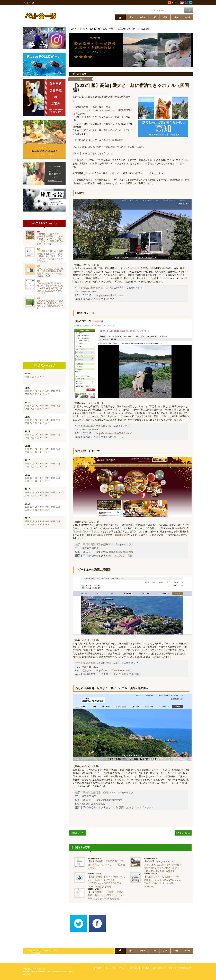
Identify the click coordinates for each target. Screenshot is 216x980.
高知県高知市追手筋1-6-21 (98, 544)
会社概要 (145, 968)
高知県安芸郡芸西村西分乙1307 (101, 288)
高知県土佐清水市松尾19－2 (99, 792)
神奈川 (143, 17)
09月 (42, 391)
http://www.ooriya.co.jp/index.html (115, 552)
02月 (37, 377)
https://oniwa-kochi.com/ (110, 295)
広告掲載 (134, 968)
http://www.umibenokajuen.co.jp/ (114, 670)
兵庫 (165, 17)
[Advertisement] (44, 336)
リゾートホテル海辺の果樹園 (122, 674)
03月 (32, 377)
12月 (27, 391)
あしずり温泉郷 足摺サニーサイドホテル (130, 807)
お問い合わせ (159, 968)
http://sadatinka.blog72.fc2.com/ (114, 433)
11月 (32, 391)
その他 (187, 17)
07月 (53, 391)
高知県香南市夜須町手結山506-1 (101, 663)
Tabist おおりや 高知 (119, 556)
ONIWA (110, 299)
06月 (58, 391)
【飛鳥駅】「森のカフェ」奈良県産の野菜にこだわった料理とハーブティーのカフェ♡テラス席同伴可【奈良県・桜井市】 (50, 239)
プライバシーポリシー (116, 968)
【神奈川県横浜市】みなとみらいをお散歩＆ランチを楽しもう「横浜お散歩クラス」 (50, 304)
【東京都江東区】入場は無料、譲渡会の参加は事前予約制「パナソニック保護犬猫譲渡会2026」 (50, 272)
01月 (42, 377)
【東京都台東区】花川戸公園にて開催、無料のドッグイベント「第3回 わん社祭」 (107, 865)
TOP (72, 29)
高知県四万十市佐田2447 (97, 426)
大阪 (154, 17)
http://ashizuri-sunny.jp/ (109, 800)
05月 (27, 394)
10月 (37, 391)
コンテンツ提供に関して (180, 968)
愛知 (176, 17)
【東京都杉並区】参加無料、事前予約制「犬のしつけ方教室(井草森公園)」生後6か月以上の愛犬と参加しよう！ (50, 288)
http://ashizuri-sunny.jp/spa (90, 804)
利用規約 (98, 968)
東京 (131, 17)
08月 (48, 391)
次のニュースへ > (183, 833)
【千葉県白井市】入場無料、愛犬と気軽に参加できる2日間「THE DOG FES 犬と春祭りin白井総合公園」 (106, 895)
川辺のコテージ (115, 437)
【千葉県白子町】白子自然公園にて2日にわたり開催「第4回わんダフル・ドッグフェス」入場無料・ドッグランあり (50, 256)
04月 (27, 377)
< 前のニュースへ (78, 833)
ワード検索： (144, 10)
